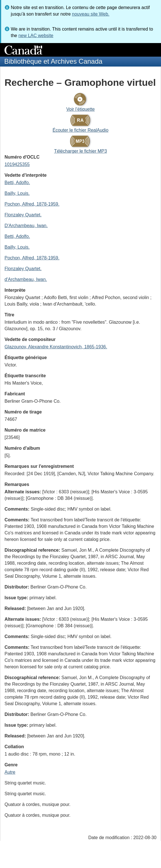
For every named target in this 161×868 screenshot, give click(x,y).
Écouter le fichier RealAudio (80, 130)
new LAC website (36, 36)
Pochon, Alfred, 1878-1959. (32, 204)
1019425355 (17, 164)
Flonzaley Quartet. (23, 215)
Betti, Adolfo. (17, 183)
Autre (10, 772)
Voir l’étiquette (80, 109)
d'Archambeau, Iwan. (26, 279)
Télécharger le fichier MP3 (80, 151)
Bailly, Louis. (17, 193)
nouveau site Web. (91, 14)
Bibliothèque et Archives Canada (53, 61)
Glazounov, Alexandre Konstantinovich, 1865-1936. (56, 347)
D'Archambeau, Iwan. (26, 226)
